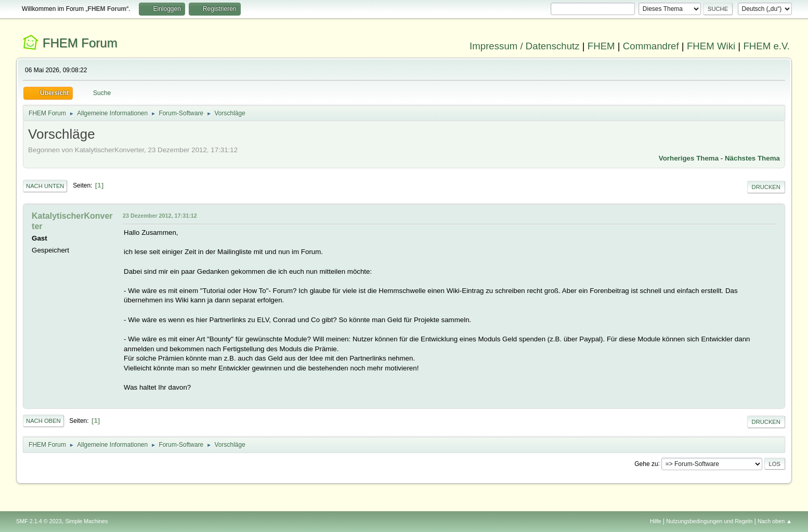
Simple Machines (86, 521)
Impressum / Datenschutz (525, 46)
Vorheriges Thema (689, 158)
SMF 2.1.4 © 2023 (39, 521)
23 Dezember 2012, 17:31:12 (160, 216)
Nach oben (43, 421)
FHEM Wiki (711, 46)
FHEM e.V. (766, 46)
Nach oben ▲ (775, 521)
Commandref (651, 46)
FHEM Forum (80, 43)
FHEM (601, 46)
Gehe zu (646, 463)
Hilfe (656, 521)
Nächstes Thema (752, 158)
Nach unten (45, 186)
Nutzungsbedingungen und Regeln (709, 521)
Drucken (766, 187)
